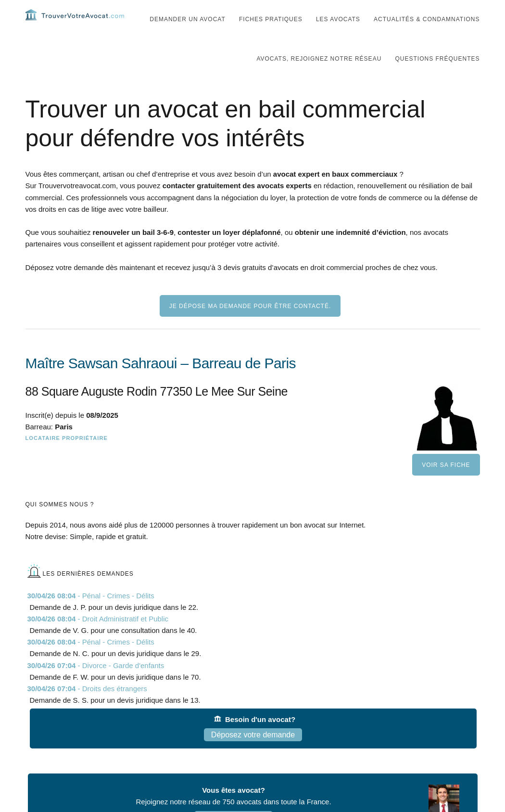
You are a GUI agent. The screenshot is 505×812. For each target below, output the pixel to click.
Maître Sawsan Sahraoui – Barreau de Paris (161, 382)
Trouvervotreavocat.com (83, 24)
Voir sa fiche (446, 484)
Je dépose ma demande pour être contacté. (250, 325)
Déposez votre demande (253, 754)
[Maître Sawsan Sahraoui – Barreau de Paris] (253, 434)
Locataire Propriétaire (67, 457)
